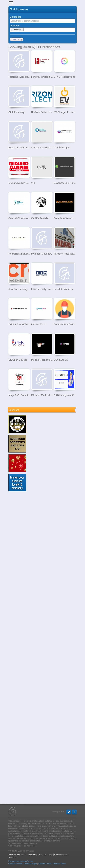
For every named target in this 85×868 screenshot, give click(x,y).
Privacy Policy (31, 855)
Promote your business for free (21, 861)
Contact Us (14, 857)
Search (16, 39)
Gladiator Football (16, 864)
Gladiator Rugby (30, 864)
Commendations (61, 855)
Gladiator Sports (59, 864)
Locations (15, 26)
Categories (16, 17)
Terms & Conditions (16, 855)
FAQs (50, 855)
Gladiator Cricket (45, 864)
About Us (42, 855)
